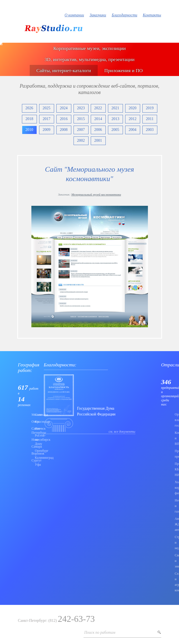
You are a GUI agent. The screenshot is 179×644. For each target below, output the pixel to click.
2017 (47, 119)
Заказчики (98, 15)
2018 (29, 119)
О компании (74, 15)
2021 (115, 108)
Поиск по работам (100, 632)
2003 (150, 130)
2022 (98, 108)
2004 (133, 130)
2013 (115, 119)
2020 (133, 108)
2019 (150, 108)
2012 (133, 119)
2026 (29, 108)
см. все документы (122, 432)
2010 (29, 130)
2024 (64, 108)
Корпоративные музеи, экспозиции (89, 48)
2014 (98, 119)
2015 (81, 119)
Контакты (152, 15)
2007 (81, 130)
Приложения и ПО (123, 70)
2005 (115, 130)
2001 (98, 140)
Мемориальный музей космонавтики (96, 194)
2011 (150, 119)
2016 (64, 119)
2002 (81, 140)
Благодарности (124, 15)
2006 (98, 130)
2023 (81, 108)
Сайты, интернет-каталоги (64, 70)
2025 (47, 108)
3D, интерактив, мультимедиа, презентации (89, 59)
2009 (47, 130)
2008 (64, 130)
